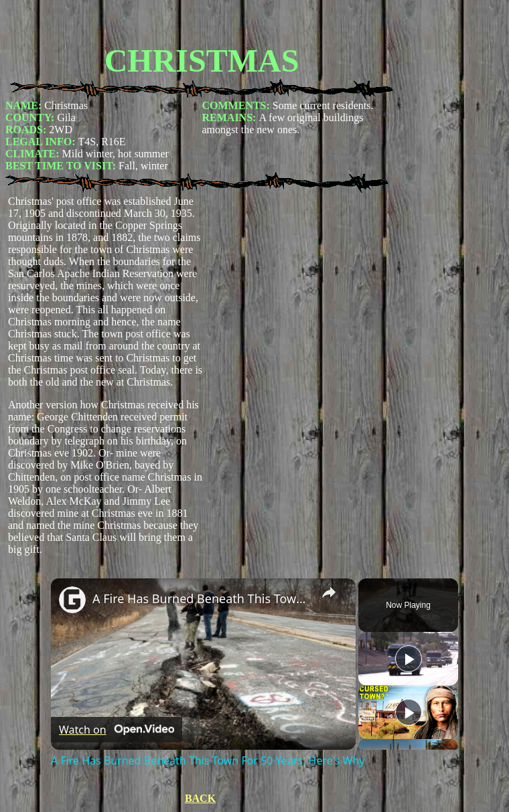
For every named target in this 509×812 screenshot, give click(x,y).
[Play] (409, 712)
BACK (200, 798)
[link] (72, 600)
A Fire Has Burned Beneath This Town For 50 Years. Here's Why (201, 598)
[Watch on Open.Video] (117, 730)
